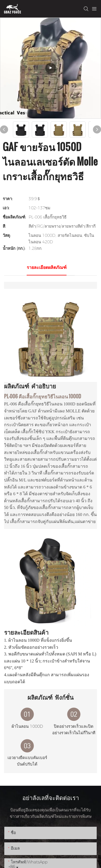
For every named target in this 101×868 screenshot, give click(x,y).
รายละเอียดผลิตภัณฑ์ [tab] (47, 267)
